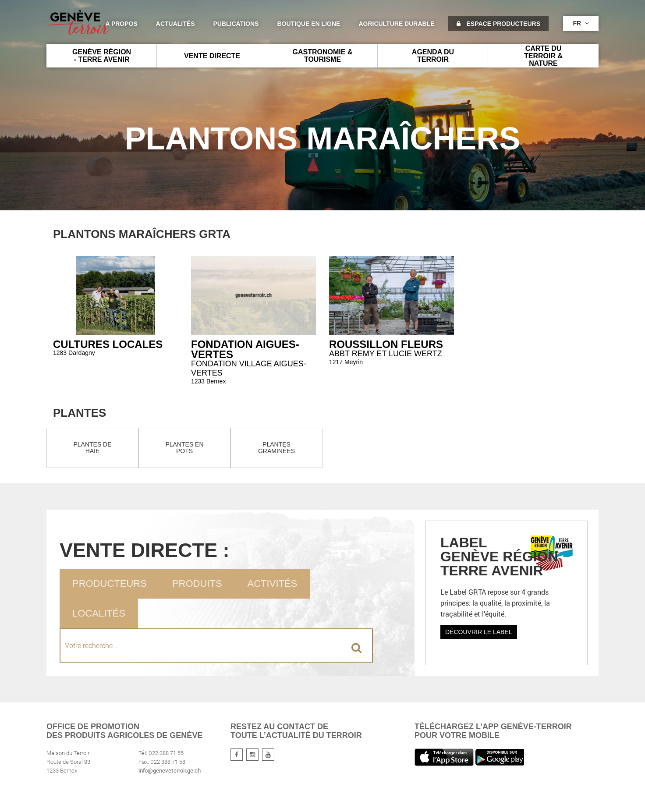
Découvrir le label (479, 632)
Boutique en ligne (308, 24)
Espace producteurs (498, 24)
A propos (121, 24)
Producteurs (110, 583)
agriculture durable (396, 24)
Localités (99, 613)
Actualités (175, 24)
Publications (236, 24)
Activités (273, 583)
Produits (197, 583)
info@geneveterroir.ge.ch (170, 770)
